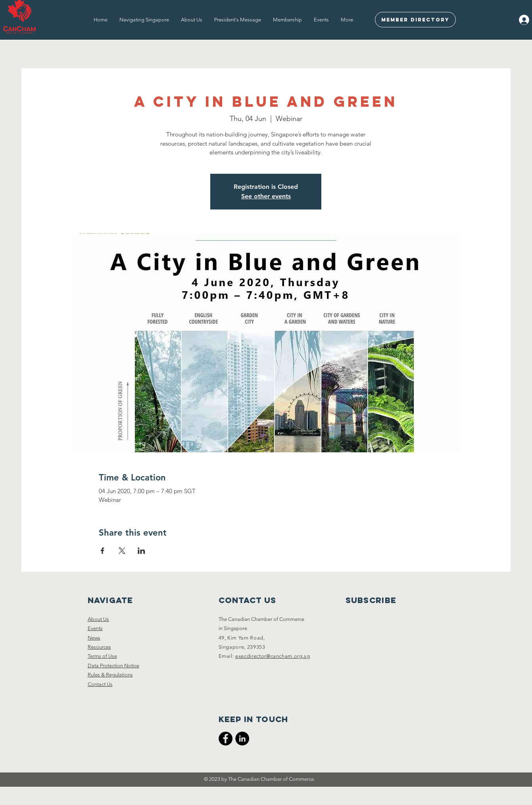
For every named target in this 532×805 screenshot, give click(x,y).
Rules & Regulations (110, 675)
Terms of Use (102, 656)
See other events (266, 196)
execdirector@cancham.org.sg (273, 656)
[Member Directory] (415, 20)
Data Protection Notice (113, 666)
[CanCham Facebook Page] (226, 739)
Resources (99, 647)
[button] (144, 20)
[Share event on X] (122, 551)
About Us (98, 619)
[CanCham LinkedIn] (242, 739)
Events (95, 628)
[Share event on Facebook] (103, 551)
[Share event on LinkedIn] (141, 551)
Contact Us (100, 684)
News (94, 638)
